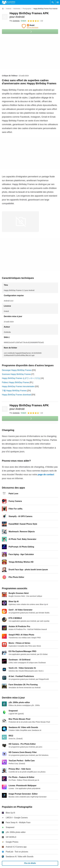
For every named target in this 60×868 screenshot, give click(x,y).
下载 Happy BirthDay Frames (14, 391)
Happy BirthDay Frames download (16, 395)
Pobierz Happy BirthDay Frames (16, 382)
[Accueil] (3, 9)
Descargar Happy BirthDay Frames (17, 370)
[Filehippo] (9, 2)
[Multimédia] (17, 9)
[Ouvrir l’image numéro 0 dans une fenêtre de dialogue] (20, 222)
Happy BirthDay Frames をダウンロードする (21, 378)
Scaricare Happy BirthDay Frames (16, 374)
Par (14, 21)
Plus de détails (30, 863)
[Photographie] (27, 9)
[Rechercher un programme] (53, 2)
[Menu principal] (58, 2)
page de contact (46, 474)
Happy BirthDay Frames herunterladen (18, 386)
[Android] (9, 9)
